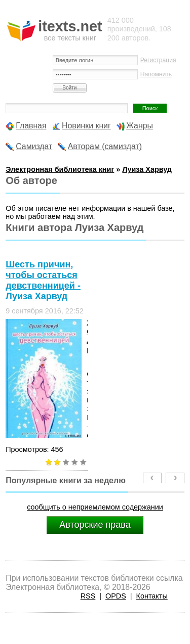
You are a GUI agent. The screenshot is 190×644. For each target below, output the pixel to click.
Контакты (152, 596)
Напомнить (156, 74)
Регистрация (158, 60)
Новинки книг (86, 126)
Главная (31, 126)
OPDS (116, 596)
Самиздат (34, 146)
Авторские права (95, 525)
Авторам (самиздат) (105, 146)
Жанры (140, 126)
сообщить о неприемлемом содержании (95, 507)
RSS (88, 596)
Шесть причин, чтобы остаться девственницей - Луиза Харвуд (43, 280)
